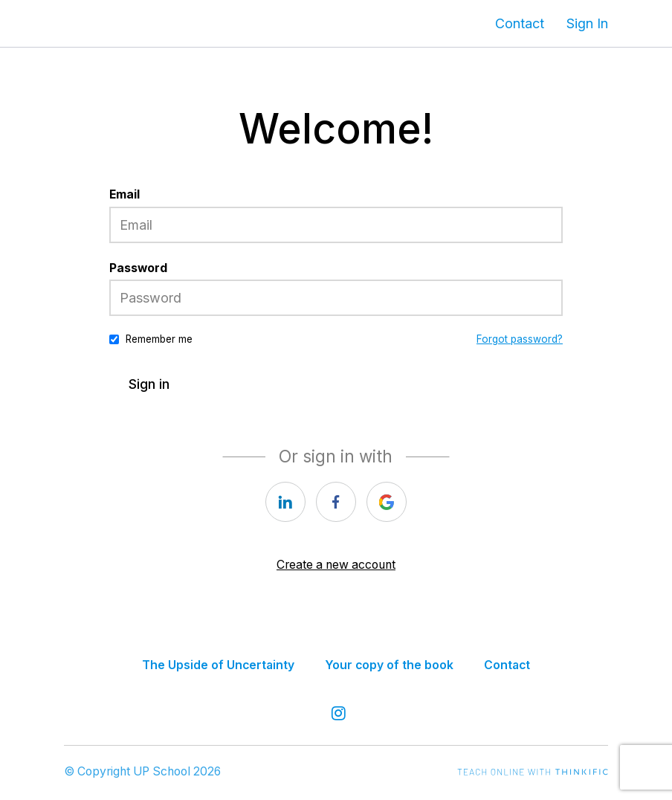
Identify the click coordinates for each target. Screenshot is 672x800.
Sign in (149, 384)
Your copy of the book (389, 665)
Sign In (587, 23)
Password (138, 268)
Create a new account (336, 565)
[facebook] (336, 502)
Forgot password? (520, 339)
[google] (387, 502)
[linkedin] (285, 502)
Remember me (159, 339)
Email (125, 194)
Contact (520, 23)
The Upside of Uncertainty (218, 665)
